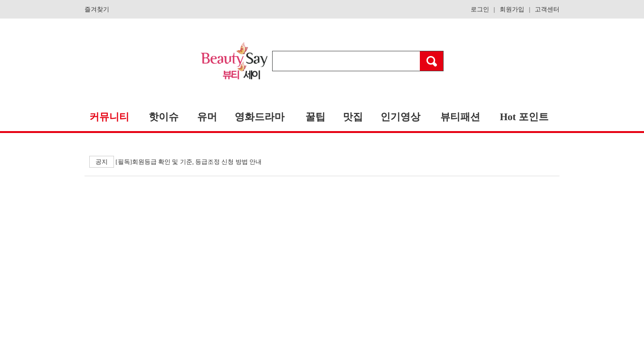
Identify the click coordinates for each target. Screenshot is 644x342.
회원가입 (512, 9)
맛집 (353, 117)
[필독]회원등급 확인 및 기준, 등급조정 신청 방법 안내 (175, 162)
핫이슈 (164, 117)
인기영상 (400, 117)
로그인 (480, 9)
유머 (207, 117)
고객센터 (547, 9)
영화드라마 (260, 117)
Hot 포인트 (524, 117)
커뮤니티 (109, 117)
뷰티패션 (460, 117)
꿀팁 (315, 117)
